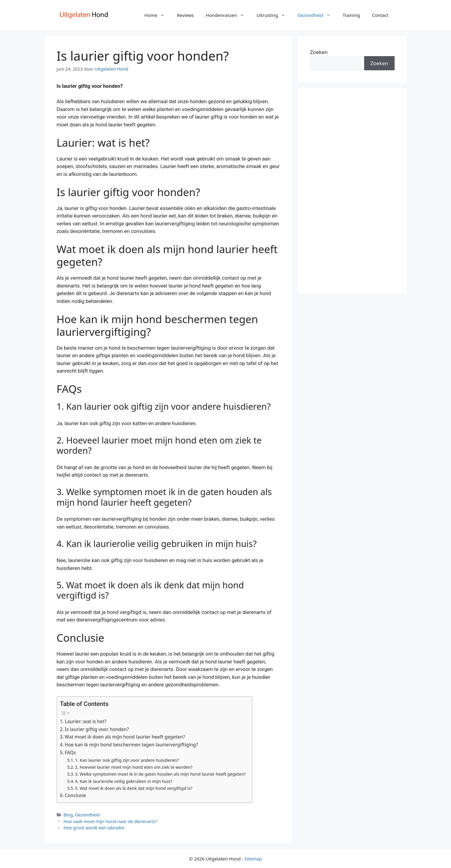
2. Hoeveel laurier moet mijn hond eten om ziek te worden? (134, 767)
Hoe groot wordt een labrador (94, 828)
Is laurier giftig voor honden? (97, 729)
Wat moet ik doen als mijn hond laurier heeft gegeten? (125, 737)
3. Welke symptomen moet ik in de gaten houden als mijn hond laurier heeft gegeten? (160, 774)
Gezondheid (317, 15)
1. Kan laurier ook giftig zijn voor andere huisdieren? (127, 760)
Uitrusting (274, 15)
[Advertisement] (352, 191)
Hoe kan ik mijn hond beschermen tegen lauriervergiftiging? (132, 745)
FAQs (70, 752)
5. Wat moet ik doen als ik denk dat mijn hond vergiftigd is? (134, 788)
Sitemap (253, 859)
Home (158, 15)
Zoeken (319, 52)
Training (351, 15)
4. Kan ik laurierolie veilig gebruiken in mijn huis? (124, 781)
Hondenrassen (228, 15)
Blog (68, 815)
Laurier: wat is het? (86, 721)
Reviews (185, 15)
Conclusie (75, 795)
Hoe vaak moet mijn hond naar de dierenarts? (110, 821)
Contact (380, 15)
